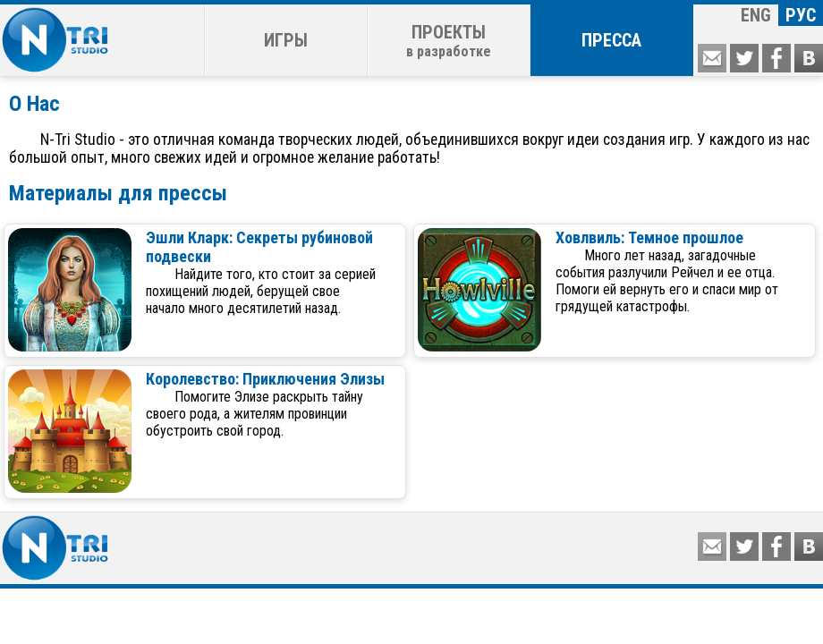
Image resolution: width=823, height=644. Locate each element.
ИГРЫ (286, 40)
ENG (756, 15)
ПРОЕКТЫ (449, 41)
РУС (801, 15)
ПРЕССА (611, 40)
